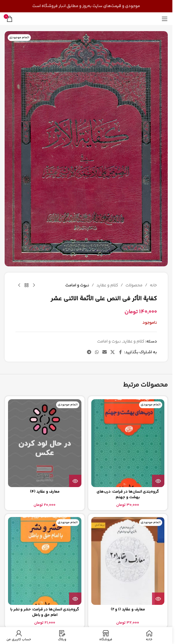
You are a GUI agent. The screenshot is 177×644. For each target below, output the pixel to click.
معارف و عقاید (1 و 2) (128, 609)
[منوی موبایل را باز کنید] (165, 19)
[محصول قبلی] (34, 285)
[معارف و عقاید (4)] (45, 443)
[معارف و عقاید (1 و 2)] (128, 561)
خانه (153, 285)
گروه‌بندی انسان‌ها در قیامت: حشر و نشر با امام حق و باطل (45, 612)
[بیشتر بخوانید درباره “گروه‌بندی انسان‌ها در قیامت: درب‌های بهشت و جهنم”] (158, 481)
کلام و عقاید (107, 285)
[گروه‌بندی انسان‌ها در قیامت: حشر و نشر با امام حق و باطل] (45, 561)
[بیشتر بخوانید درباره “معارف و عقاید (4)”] (75, 481)
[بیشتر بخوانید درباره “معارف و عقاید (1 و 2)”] (158, 599)
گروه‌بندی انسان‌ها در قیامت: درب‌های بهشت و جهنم (128, 494)
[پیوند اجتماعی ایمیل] (105, 353)
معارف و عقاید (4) (45, 492)
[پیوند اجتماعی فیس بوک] (120, 353)
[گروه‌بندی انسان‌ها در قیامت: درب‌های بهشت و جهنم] (128, 443)
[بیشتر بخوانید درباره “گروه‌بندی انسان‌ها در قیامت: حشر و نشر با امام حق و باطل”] (75, 599)
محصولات (134, 285)
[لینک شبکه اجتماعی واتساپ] (97, 353)
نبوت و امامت (77, 285)
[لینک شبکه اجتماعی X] (113, 353)
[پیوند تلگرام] (89, 353)
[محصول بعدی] (19, 285)
